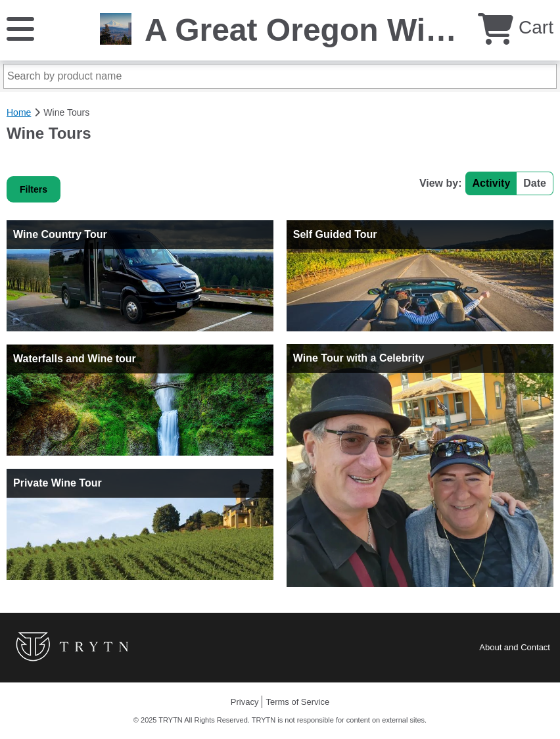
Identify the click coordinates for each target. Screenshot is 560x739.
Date (535, 183)
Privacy (245, 702)
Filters (34, 189)
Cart (516, 27)
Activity (492, 183)
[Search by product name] (280, 76)
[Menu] (20, 28)
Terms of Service (297, 702)
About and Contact (515, 647)
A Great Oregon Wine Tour (342, 30)
